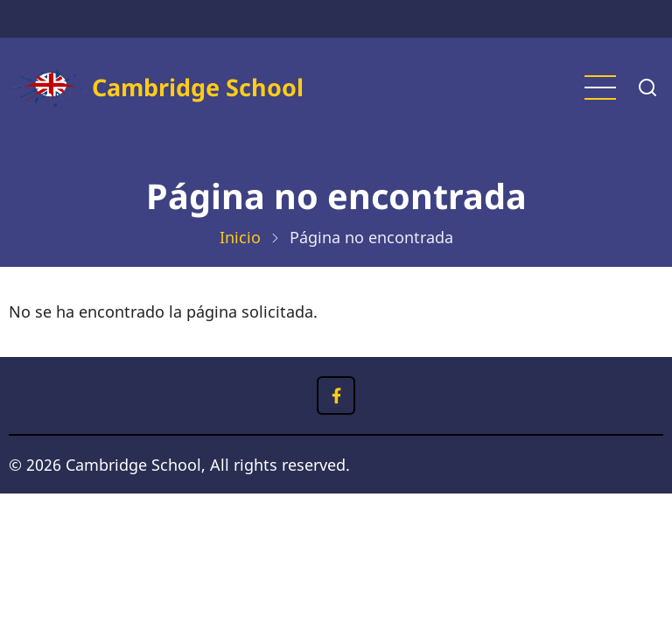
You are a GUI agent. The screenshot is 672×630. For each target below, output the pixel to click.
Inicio (240, 237)
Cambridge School (198, 87)
